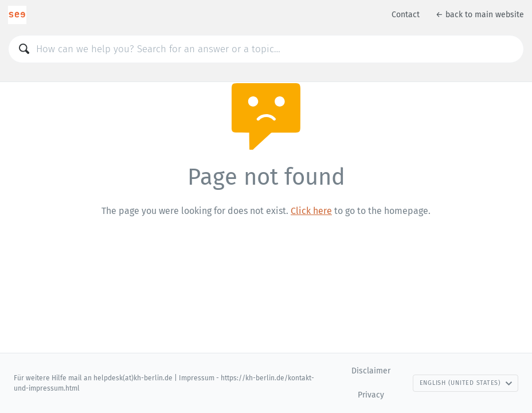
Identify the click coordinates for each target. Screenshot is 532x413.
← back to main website (480, 15)
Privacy (371, 395)
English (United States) (466, 383)
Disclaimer (371, 371)
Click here (311, 211)
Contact (406, 15)
